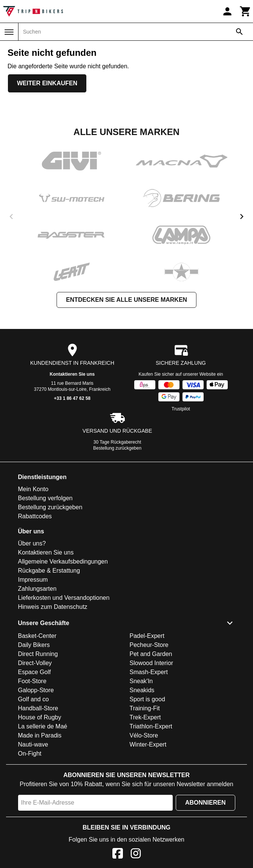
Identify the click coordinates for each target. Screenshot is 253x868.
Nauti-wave (33, 744)
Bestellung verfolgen (45, 498)
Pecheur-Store (149, 645)
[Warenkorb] (245, 11)
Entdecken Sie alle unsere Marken (126, 300)
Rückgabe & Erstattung (49, 571)
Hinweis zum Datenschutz (53, 607)
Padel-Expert (147, 636)
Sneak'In (141, 681)
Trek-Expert (145, 717)
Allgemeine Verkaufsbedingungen (63, 562)
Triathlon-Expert (151, 726)
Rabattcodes (35, 516)
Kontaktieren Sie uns (72, 374)
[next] (242, 217)
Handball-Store (38, 708)
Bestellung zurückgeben (117, 448)
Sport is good (147, 699)
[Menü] (9, 32)
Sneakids (142, 690)
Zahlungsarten (37, 589)
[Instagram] (136, 855)
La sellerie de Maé (43, 726)
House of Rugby (40, 717)
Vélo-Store (144, 735)
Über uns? (32, 543)
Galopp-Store (36, 690)
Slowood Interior (152, 663)
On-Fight (30, 754)
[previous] (11, 217)
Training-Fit (145, 708)
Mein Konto (33, 489)
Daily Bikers (34, 645)
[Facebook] (118, 855)
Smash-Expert (149, 672)
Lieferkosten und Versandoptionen (64, 598)
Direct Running (38, 654)
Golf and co (34, 699)
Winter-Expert (148, 744)
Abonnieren (205, 803)
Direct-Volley (35, 663)
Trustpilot (181, 409)
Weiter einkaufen (47, 83)
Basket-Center (37, 636)
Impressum (33, 580)
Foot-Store (32, 681)
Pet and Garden (151, 654)
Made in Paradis (40, 735)
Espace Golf (34, 672)
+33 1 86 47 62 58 (72, 398)
